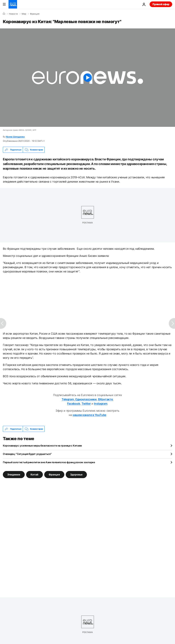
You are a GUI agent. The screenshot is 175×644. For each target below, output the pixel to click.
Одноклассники (86, 399)
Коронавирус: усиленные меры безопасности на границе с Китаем (42, 446)
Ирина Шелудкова (15, 137)
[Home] (4, 14)
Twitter (86, 404)
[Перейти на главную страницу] (13, 4)
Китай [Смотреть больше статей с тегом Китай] (34, 474)
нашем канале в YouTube (89, 415)
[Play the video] (87, 78)
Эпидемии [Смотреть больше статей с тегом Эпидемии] (14, 474)
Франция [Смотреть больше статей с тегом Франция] (54, 474)
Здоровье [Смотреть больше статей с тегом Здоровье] (76, 474)
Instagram (101, 404)
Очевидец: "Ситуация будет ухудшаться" (27, 454)
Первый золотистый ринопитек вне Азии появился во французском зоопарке (49, 462)
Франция (35, 14)
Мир (24, 14)
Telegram (68, 399)
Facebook (74, 404)
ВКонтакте (105, 399)
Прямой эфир (161, 4)
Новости (13, 14)
